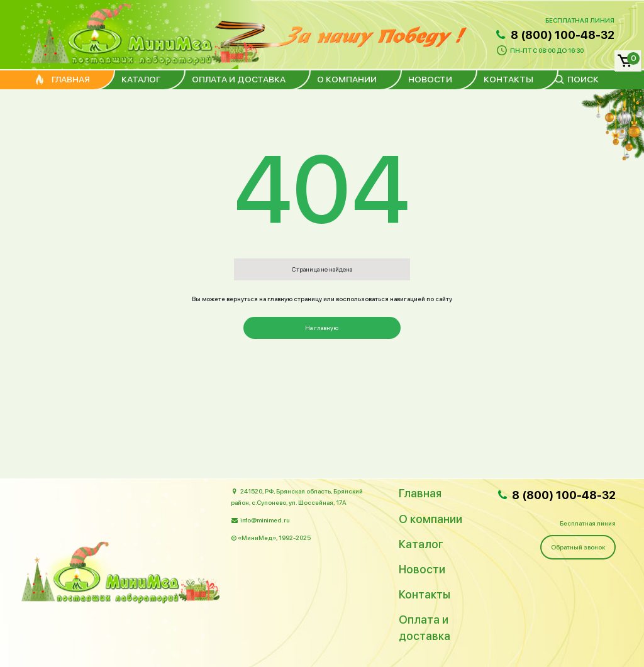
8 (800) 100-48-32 (554, 35)
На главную (322, 328)
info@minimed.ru (265, 520)
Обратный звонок (578, 547)
